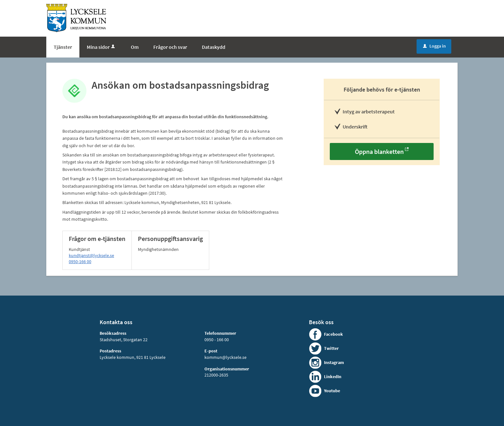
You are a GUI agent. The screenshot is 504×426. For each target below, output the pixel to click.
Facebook (333, 334)
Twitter (331, 348)
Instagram (334, 362)
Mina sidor (101, 47)
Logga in (434, 46)
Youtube (332, 391)
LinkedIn (333, 377)
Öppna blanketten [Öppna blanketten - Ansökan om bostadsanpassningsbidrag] (379, 151)
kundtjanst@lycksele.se (91, 255)
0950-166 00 (80, 262)
